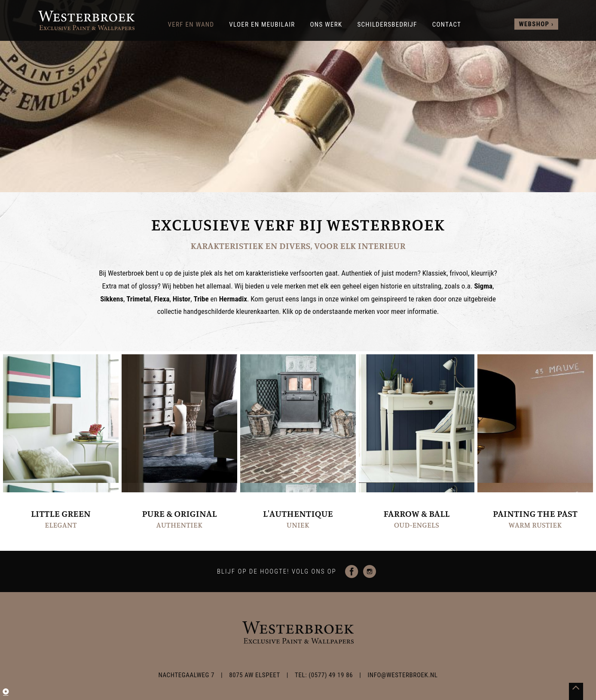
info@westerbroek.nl (402, 675)
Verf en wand (191, 25)
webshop (534, 24)
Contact (447, 25)
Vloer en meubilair (262, 25)
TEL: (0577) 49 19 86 (324, 675)
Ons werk (326, 25)
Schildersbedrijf (387, 25)
